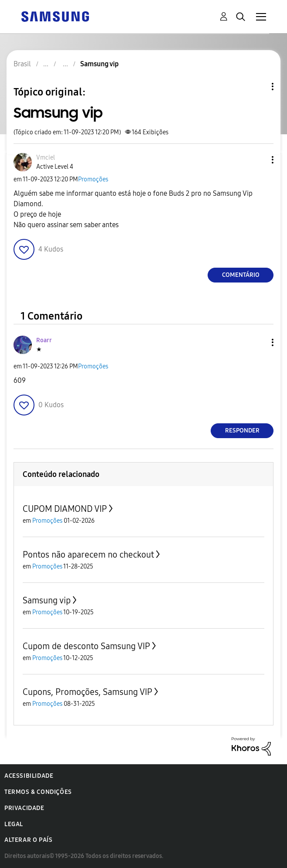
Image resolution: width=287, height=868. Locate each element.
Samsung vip (47, 600)
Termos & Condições (38, 792)
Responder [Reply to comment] (242, 431)
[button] (258, 160)
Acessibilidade (29, 776)
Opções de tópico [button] (258, 87)
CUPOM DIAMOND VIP (65, 509)
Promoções (93, 179)
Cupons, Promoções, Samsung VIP (87, 692)
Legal (14, 824)
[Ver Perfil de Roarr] (44, 340)
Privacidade (24, 808)
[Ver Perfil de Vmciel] (46, 158)
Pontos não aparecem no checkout (88, 555)
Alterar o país (28, 840)
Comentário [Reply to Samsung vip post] (241, 275)
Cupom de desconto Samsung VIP (86, 646)
